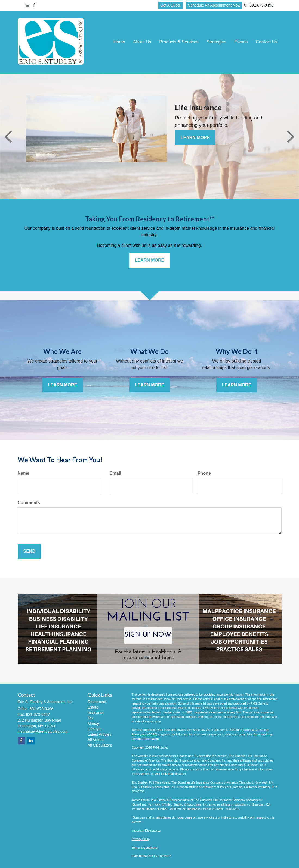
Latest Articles (99, 734)
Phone (204, 473)
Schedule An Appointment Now (214, 5)
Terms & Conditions (145, 848)
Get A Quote (171, 5)
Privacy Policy (141, 839)
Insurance (96, 713)
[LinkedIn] (27, 5)
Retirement (97, 702)
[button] (142, 42)
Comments (29, 503)
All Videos (96, 740)
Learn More (195, 138)
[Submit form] (29, 551)
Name (24, 473)
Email (115, 473)
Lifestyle (95, 729)
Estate (93, 707)
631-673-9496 (258, 5)
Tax (91, 718)
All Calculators (100, 745)
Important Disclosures (146, 831)
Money (93, 724)
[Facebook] (34, 5)
